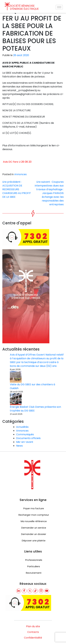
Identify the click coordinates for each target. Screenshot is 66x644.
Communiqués (25, 424)
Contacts (33, 622)
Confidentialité (33, 628)
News (19, 436)
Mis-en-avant (25, 432)
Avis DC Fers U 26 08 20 (17, 168)
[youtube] (47, 581)
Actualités (22, 417)
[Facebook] (24, 581)
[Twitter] (30, 581)
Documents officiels (28, 428)
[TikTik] (35, 581)
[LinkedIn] (18, 581)
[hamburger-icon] (59, 7)
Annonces (20, 180)
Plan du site (33, 616)
